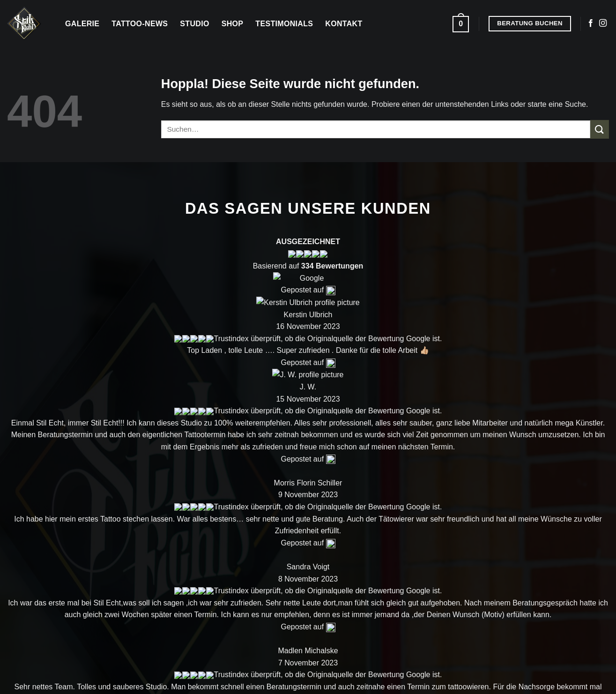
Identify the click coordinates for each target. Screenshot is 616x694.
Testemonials (451, 466)
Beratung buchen (543, 443)
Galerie (82, 24)
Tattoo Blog (448, 443)
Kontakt (344, 24)
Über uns (527, 397)
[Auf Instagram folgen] (603, 23)
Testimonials (284, 24)
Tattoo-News (140, 24)
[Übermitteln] (600, 129)
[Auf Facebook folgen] (591, 23)
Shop (233, 24)
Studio (194, 24)
